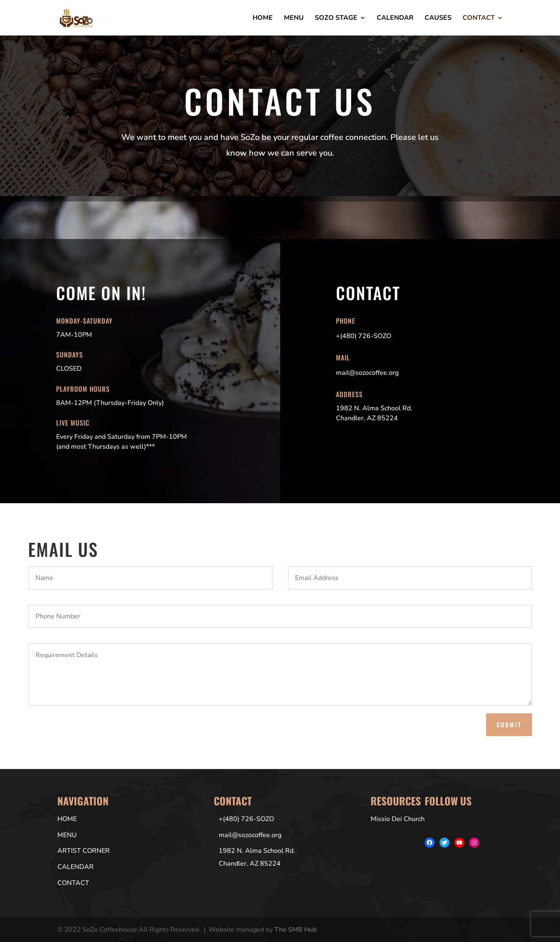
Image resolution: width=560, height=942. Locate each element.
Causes (438, 19)
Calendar (395, 19)
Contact (479, 19)
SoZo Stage (336, 19)
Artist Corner (84, 851)
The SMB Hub (296, 930)
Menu (294, 19)
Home (263, 19)
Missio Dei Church (398, 819)
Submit (509, 724)
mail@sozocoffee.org (250, 835)
